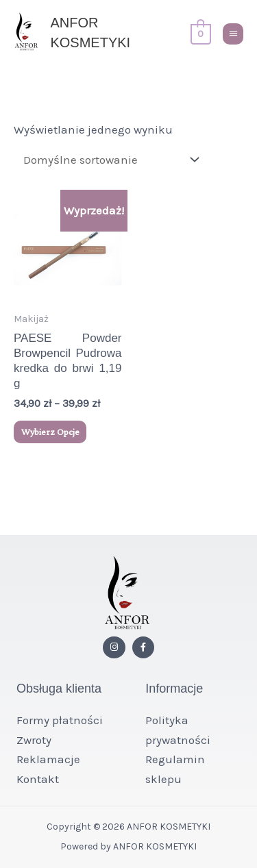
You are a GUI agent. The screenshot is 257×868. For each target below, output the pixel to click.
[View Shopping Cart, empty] (199, 33)
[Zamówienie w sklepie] (108, 160)
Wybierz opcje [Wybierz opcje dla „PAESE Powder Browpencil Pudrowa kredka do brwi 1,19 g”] (50, 432)
